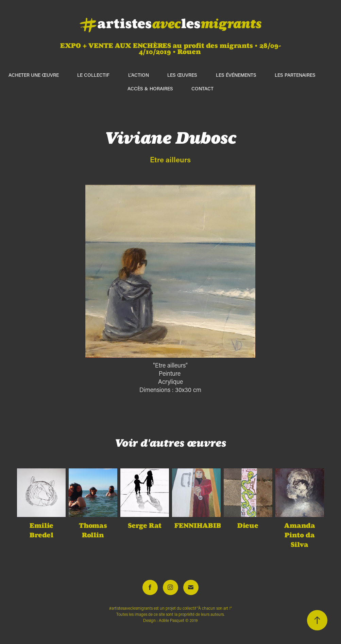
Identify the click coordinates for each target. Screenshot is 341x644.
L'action (139, 75)
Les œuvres (182, 75)
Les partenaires (295, 75)
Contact (202, 88)
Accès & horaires (150, 88)
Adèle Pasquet (172, 620)
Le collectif (93, 75)
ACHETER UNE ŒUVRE (34, 75)
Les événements (236, 75)
